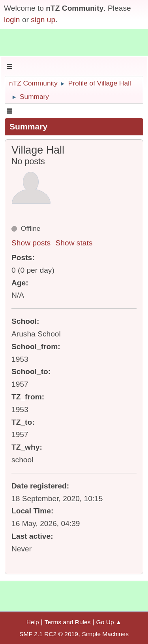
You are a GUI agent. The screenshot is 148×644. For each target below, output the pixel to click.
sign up (43, 20)
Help (33, 622)
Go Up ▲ (109, 622)
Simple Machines (105, 634)
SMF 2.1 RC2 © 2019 (49, 634)
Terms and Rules (68, 622)
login (12, 20)
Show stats (74, 243)
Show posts (31, 243)
